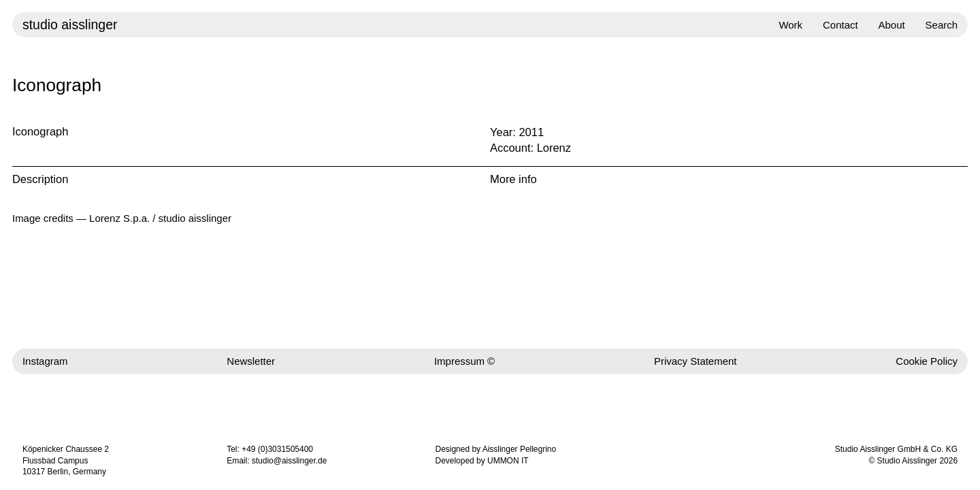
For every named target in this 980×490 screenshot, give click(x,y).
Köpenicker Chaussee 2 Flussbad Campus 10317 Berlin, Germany (66, 461)
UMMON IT (508, 461)
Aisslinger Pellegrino (519, 449)
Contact (840, 25)
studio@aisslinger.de (290, 461)
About (892, 25)
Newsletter (251, 361)
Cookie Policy (927, 361)
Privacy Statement (695, 361)
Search (942, 25)
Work (790, 25)
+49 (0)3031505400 (277, 449)
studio (70, 24)
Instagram (45, 361)
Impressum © (464, 361)
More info (513, 179)
